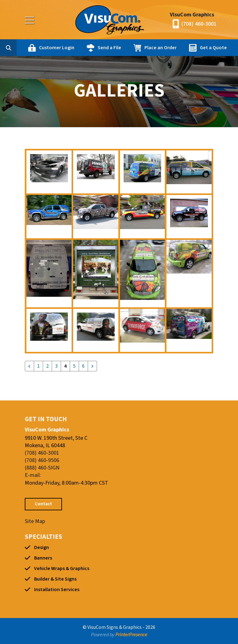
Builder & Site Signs (55, 579)
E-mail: (33, 475)
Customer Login (57, 48)
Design (42, 547)
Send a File (109, 48)
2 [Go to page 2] (47, 366)
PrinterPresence (131, 635)
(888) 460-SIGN (42, 468)
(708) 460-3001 (199, 24)
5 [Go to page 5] (74, 366)
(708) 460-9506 (42, 460)
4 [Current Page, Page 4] (65, 366)
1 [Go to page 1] (38, 366)
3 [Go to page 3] (56, 366)
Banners (43, 558)
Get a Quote (213, 48)
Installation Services (57, 590)
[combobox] (18, 48)
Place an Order (161, 48)
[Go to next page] (92, 366)
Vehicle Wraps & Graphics (62, 568)
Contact (43, 504)
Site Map (35, 521)
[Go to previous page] (29, 366)
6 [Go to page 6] (83, 366)
